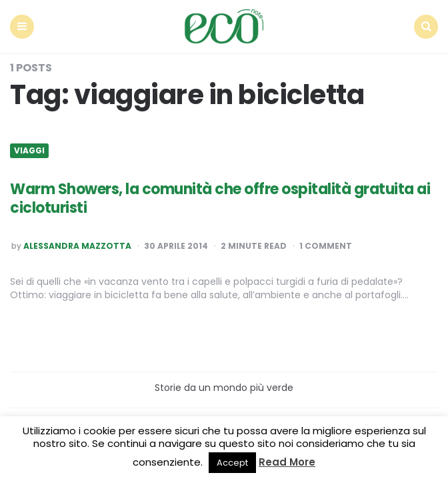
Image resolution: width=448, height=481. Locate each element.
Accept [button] (232, 463)
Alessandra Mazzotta (77, 246)
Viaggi (29, 151)
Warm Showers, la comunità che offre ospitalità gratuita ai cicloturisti (220, 199)
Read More (287, 462)
